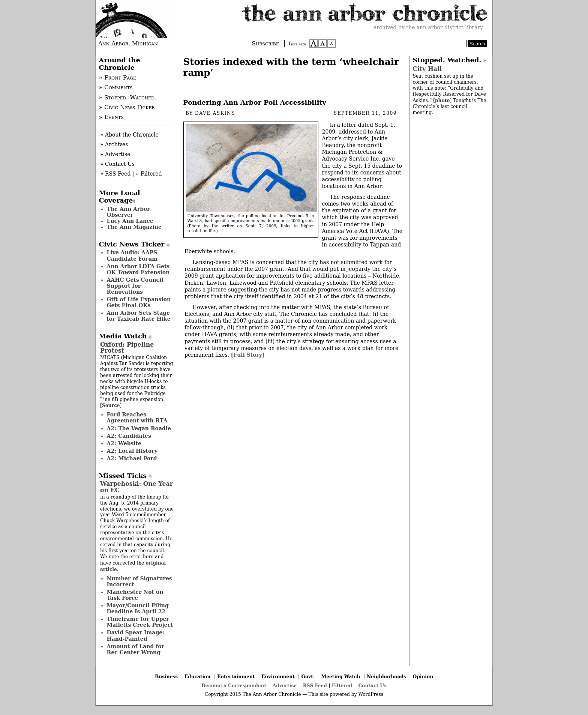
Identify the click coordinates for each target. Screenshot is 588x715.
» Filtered (149, 174)
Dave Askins (215, 113)
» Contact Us (117, 164)
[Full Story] (248, 355)
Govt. (308, 677)
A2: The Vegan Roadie (139, 428)
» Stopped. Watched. (128, 98)
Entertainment (236, 677)
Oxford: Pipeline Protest (127, 348)
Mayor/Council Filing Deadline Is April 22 (138, 608)
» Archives (114, 144)
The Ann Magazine (134, 227)
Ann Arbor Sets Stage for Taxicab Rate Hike (139, 316)
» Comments (116, 87)
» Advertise (115, 154)
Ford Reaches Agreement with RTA (137, 418)
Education (198, 677)
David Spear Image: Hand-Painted (136, 635)
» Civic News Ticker (127, 107)
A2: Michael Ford (132, 458)
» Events (111, 117)
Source (111, 405)
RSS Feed (315, 686)
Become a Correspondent (234, 686)
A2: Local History (132, 451)
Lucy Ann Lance (130, 221)
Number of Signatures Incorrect (139, 581)
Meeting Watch (341, 677)
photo (442, 100)
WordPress (371, 694)
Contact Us (373, 686)
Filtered (342, 686)
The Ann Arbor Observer (128, 212)
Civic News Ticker (132, 244)
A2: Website (124, 443)
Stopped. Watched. (447, 60)
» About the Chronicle (129, 135)
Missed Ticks (123, 476)
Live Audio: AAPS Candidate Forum (132, 255)
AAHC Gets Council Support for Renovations (135, 286)
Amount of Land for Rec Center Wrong (136, 649)
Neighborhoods (386, 677)
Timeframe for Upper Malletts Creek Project (140, 622)
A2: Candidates (129, 436)
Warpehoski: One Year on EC (136, 487)
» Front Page (118, 78)
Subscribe (265, 44)
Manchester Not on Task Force (135, 595)
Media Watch (123, 336)
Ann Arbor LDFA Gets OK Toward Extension (138, 269)
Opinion (423, 677)
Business (166, 677)
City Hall (427, 69)
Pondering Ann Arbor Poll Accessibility (255, 102)
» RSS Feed (115, 174)
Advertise (285, 686)
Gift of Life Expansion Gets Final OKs (139, 302)
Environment (278, 677)
